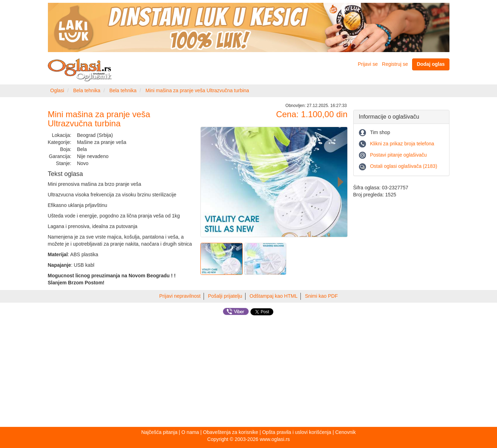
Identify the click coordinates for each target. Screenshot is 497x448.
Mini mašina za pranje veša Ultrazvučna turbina (197, 90)
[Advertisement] (249, 372)
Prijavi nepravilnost (180, 296)
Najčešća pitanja (159, 432)
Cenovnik (346, 432)
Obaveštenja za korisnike (230, 432)
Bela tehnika (87, 90)
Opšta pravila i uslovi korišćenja (297, 432)
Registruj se (395, 64)
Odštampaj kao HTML (274, 296)
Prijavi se (368, 64)
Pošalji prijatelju (225, 296)
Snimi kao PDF (321, 296)
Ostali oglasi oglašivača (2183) (403, 166)
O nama (190, 432)
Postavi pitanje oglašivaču (398, 155)
